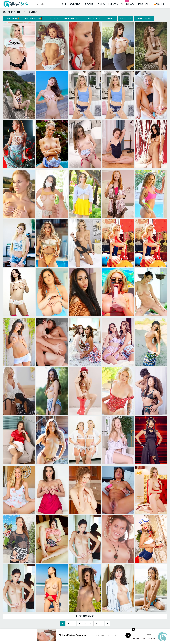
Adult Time (126, 18)
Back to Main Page (85, 616)
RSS (148, 634)
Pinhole (111, 18)
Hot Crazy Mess (72, 18)
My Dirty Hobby (144, 18)
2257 (153, 634)
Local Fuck (53, 18)
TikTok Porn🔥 (12, 18)
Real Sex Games (34, 18)
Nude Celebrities (93, 18)
